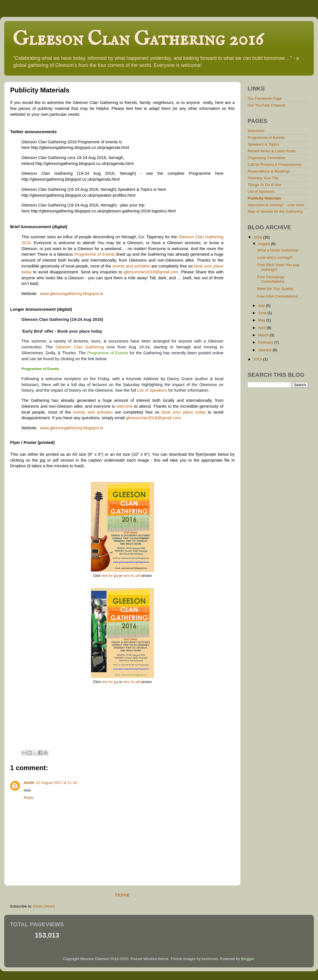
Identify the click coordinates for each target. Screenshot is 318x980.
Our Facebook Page (265, 98)
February (266, 342)
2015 (258, 359)
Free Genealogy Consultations (271, 279)
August (265, 244)
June (263, 313)
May (262, 320)
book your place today (183, 412)
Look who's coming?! (275, 258)
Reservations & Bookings (269, 171)
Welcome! (256, 131)
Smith (29, 783)
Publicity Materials (264, 198)
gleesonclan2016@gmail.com (151, 272)
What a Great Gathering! (278, 250)
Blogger (247, 959)
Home (122, 895)
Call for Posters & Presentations (275, 165)
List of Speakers (152, 390)
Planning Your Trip (263, 178)
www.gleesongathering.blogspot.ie (72, 294)
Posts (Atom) (44, 906)
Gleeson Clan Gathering (80, 347)
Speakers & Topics (263, 144)
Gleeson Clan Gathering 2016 (138, 40)
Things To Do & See (265, 185)
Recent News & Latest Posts (272, 151)
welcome (125, 406)
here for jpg (110, 576)
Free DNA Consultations (278, 296)
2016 (258, 237)
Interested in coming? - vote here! (276, 205)
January (265, 350)
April (262, 328)
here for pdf (132, 576)
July (262, 306)
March (264, 335)
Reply (29, 798)
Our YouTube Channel (266, 105)
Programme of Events (95, 254)
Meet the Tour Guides (275, 289)
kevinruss (210, 959)
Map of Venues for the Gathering (275, 211)
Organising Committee (267, 158)
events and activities (131, 266)
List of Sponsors (261, 191)
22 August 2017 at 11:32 (57, 783)
